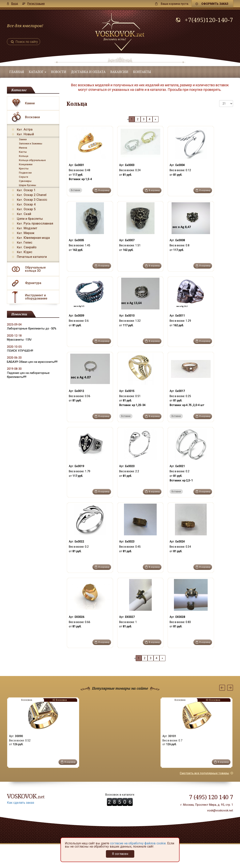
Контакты (142, 72)
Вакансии (119, 72)
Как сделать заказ (21, 803)
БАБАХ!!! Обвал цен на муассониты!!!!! (32, 362)
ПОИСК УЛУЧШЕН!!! (20, 351)
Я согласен (120, 854)
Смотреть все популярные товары (204, 773)
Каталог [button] (37, 72)
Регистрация (36, 4)
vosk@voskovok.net (220, 810)
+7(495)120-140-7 (209, 20)
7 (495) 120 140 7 (211, 797)
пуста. (175, 4)
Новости (59, 72)
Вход (15, 4)
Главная (17, 72)
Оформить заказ (215, 4)
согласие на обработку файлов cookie (138, 843)
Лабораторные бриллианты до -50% (32, 328)
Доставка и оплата (88, 72)
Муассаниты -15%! (19, 340)
